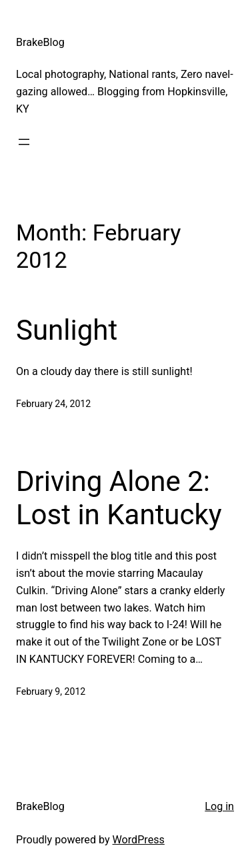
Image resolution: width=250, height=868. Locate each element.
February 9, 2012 (51, 691)
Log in (219, 806)
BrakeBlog (40, 42)
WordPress (139, 840)
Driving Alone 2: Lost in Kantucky (119, 498)
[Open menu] (24, 142)
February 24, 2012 (53, 404)
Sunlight (67, 330)
